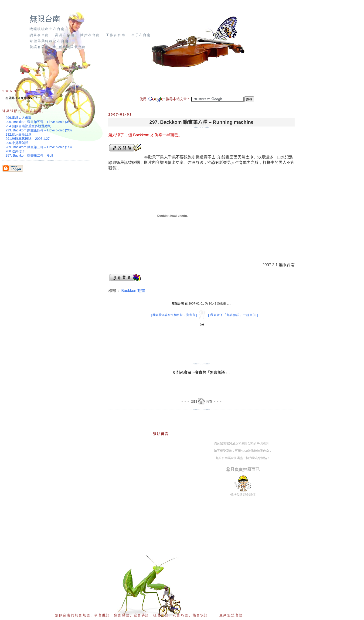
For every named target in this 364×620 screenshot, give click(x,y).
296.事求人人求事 (19, 118)
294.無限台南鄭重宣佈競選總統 (28, 126)
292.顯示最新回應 (19, 134)
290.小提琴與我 (17, 143)
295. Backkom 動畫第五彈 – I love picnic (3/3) (39, 122)
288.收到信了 (15, 151)
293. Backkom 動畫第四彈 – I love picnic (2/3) (39, 130)
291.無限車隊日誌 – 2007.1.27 (28, 139)
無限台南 (45, 19)
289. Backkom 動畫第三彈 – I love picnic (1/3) (39, 147)
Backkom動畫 (133, 291)
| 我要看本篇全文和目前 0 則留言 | (174, 315)
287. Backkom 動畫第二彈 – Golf (29, 155)
